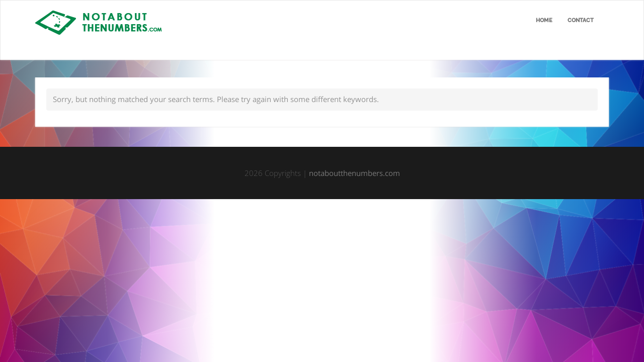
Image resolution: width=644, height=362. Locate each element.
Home (544, 20)
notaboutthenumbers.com (354, 173)
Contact (581, 20)
